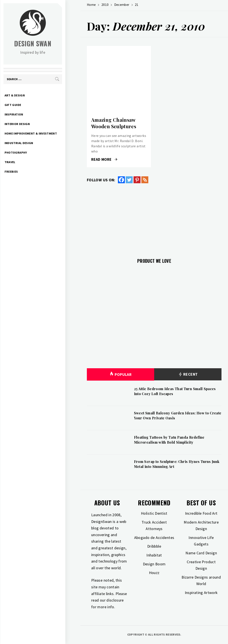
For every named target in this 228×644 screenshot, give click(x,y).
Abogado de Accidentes (154, 538)
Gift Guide (28, 105)
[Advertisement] (154, 218)
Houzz (154, 573)
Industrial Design (34, 143)
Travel (25, 162)
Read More (104, 159)
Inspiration (29, 114)
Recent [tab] (188, 374)
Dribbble (154, 546)
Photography (31, 152)
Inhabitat (154, 555)
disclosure (115, 600)
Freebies (26, 172)
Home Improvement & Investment (46, 133)
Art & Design (30, 95)
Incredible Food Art (201, 513)
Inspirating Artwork (201, 593)
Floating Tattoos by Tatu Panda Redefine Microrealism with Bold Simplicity (169, 440)
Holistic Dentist (154, 513)
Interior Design (32, 124)
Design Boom (154, 564)
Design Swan (48, 43)
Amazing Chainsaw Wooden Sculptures (114, 123)
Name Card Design (201, 553)
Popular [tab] (121, 374)
